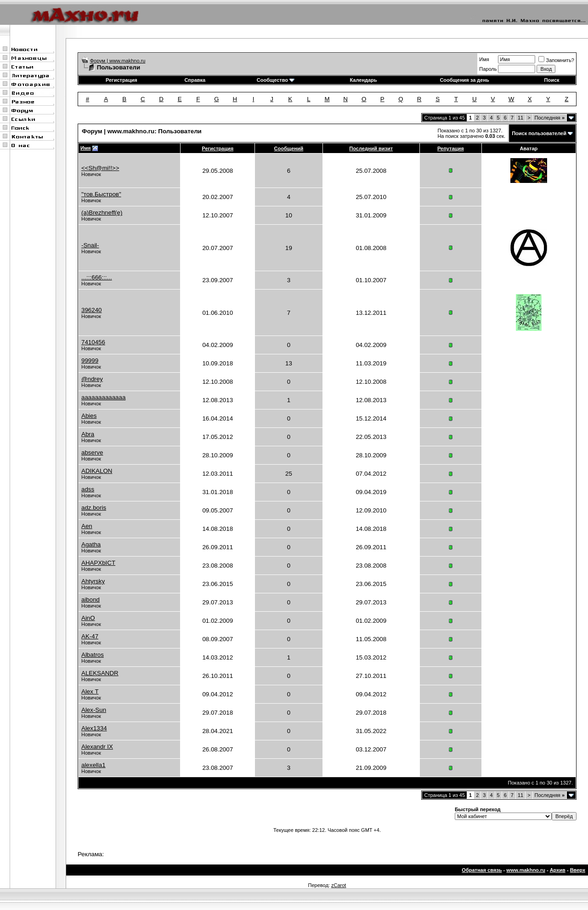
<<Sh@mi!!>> (100, 168)
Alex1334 (94, 728)
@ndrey (92, 379)
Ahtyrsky (93, 581)
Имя (484, 59)
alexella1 (93, 765)
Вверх (578, 870)
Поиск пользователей (539, 133)
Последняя (550, 118)
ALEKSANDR (100, 673)
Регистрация (122, 80)
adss (88, 489)
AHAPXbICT (98, 563)
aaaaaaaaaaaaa (103, 397)
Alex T (90, 691)
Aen (87, 526)
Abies (89, 416)
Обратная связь (482, 870)
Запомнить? (556, 60)
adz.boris (94, 508)
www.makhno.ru (526, 870)
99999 (90, 361)
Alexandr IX (97, 747)
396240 (91, 310)
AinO (88, 618)
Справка (195, 80)
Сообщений (289, 148)
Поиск (552, 80)
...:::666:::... (97, 277)
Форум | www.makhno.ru (118, 61)
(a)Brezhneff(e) (102, 213)
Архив (558, 870)
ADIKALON (97, 471)
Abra (88, 434)
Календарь (363, 80)
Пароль (488, 69)
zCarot (339, 885)
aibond (90, 600)
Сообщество (276, 80)
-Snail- (90, 245)
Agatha (91, 544)
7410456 (93, 342)
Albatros (93, 655)
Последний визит (371, 148)
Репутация (451, 148)
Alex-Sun (94, 710)
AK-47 (90, 636)
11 (520, 118)
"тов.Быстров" (101, 194)
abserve (92, 452)
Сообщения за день (464, 80)
